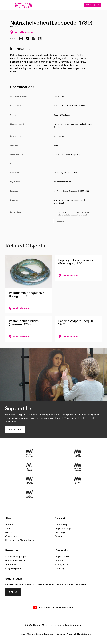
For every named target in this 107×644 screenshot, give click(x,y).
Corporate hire (62, 557)
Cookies (61, 634)
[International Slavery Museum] (29, 467)
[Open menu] (8, 5)
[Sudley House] (78, 480)
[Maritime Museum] (78, 467)
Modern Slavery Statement (41, 634)
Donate (58, 536)
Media (8, 532)
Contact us (11, 536)
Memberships (62, 525)
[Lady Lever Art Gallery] (29, 494)
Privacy (21, 634)
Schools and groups (16, 557)
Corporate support (64, 529)
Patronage (60, 532)
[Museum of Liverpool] (29, 453)
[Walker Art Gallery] (29, 480)
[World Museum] (78, 453)
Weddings (60, 569)
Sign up (13, 592)
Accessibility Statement (79, 634)
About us (10, 525)
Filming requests (63, 565)
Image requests (13, 569)
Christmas (60, 561)
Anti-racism (11, 565)
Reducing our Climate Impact (20, 540)
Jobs (8, 529)
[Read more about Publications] (75, 217)
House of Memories (15, 561)
